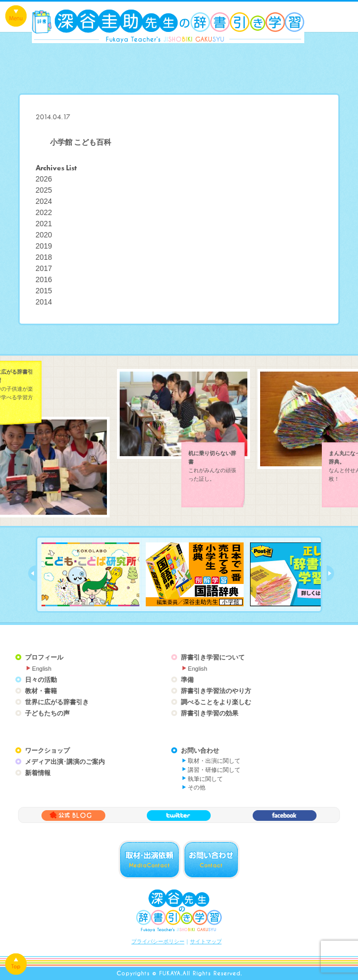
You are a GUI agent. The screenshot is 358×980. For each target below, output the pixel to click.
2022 (44, 212)
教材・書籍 (41, 691)
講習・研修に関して (214, 770)
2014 (44, 302)
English (41, 669)
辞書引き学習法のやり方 (216, 691)
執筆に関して (205, 779)
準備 (187, 680)
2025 (44, 190)
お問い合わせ (200, 751)
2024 (44, 201)
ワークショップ (47, 751)
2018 (44, 257)
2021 (44, 224)
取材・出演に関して (214, 761)
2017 (44, 268)
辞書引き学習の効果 (210, 713)
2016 (44, 279)
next (330, 573)
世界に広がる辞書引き (57, 702)
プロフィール (44, 657)
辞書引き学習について (213, 657)
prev (32, 573)
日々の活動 (41, 680)
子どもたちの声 (47, 713)
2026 (44, 179)
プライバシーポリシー (158, 941)
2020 (44, 235)
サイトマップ (206, 941)
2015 (44, 291)
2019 (44, 246)
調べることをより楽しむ (216, 702)
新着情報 (38, 773)
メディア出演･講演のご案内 (65, 762)
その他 (197, 787)
